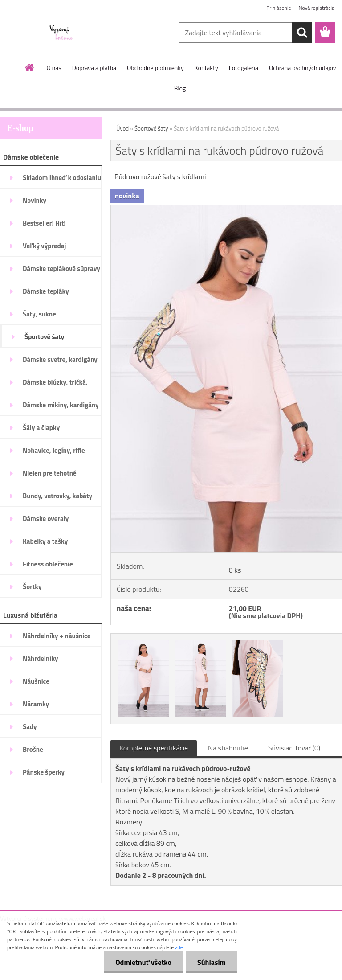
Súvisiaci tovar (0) (294, 748)
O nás (54, 68)
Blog (180, 88)
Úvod (122, 128)
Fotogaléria (244, 68)
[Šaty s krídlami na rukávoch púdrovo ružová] (226, 209)
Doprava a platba (94, 68)
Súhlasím (212, 962)
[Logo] (61, 33)
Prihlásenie (279, 8)
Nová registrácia (316, 8)
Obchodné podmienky (155, 68)
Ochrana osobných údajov (303, 68)
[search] (302, 33)
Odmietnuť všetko (143, 962)
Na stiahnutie (228, 748)
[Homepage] (30, 67)
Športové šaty (151, 128)
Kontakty (206, 68)
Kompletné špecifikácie (154, 748)
